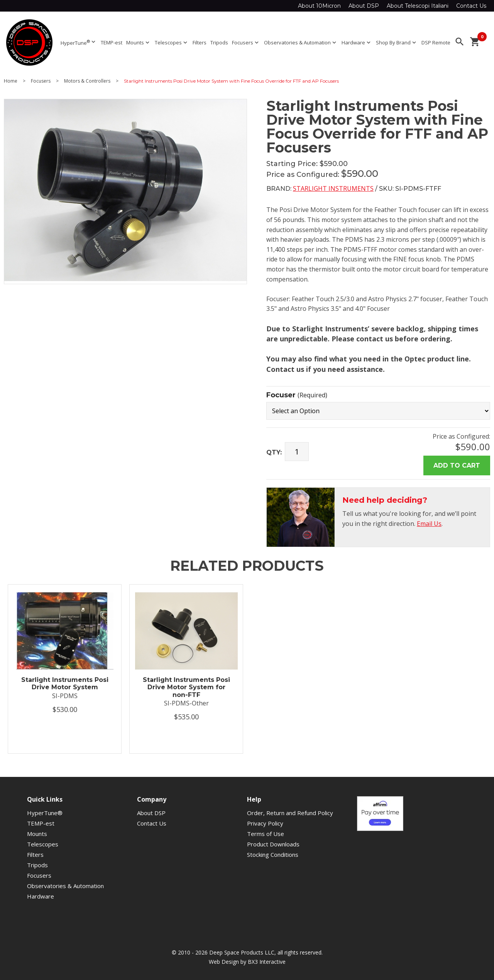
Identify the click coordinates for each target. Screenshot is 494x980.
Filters (200, 42)
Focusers (246, 42)
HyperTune (79, 42)
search (460, 42)
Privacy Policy (265, 823)
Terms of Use (266, 834)
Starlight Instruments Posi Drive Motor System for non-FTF (186, 687)
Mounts (139, 42)
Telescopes (172, 42)
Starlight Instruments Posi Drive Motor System (65, 683)
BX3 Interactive (267, 962)
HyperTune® (45, 813)
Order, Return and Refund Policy (290, 813)
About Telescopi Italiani (418, 6)
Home (11, 81)
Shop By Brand (397, 42)
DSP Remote (436, 42)
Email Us (429, 524)
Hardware (357, 42)
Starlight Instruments (333, 188)
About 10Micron (319, 6)
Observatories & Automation (301, 42)
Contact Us (471, 6)
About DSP (364, 6)
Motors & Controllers (87, 81)
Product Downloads (273, 844)
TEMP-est (112, 42)
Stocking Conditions (273, 855)
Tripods (219, 42)
